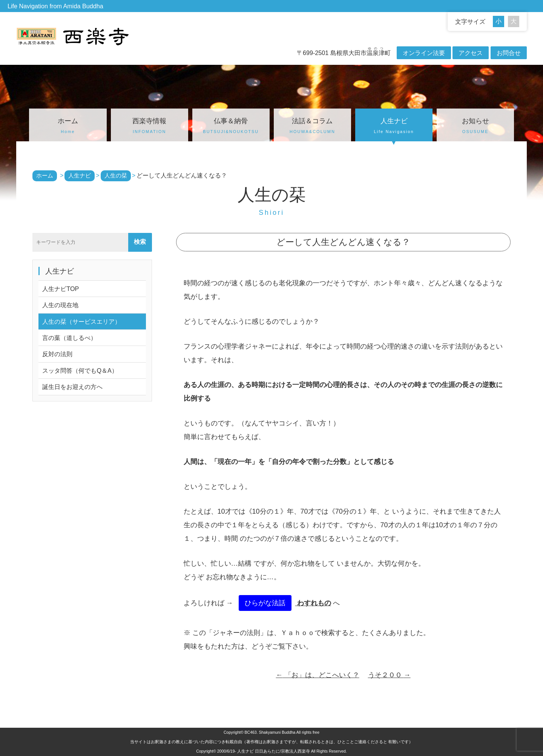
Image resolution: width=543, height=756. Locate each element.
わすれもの (313, 603)
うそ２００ (389, 675)
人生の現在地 (60, 305)
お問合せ (509, 53)
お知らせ (475, 127)
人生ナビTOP (61, 289)
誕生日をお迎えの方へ (72, 387)
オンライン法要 (424, 53)
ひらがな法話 (265, 603)
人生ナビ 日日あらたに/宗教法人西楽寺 (274, 751)
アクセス (471, 53)
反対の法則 (57, 354)
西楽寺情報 (150, 127)
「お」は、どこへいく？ (318, 675)
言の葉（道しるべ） (69, 338)
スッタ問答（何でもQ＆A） (80, 370)
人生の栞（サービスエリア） (81, 321)
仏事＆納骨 (231, 127)
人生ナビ (394, 127)
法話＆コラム (312, 127)
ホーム (68, 127)
